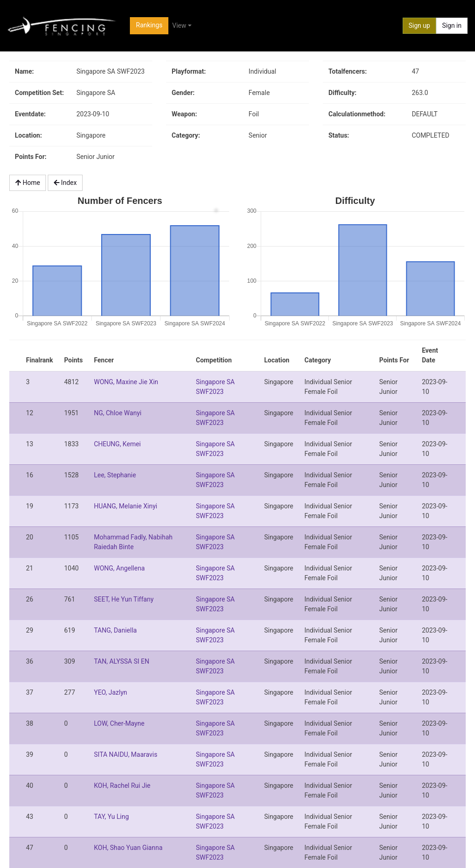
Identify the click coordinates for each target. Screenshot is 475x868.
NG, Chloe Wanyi (117, 413)
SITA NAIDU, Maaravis (125, 754)
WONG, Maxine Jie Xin (126, 382)
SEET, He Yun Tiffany (124, 599)
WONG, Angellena (119, 568)
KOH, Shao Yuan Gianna (128, 848)
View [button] (179, 25)
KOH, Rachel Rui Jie (122, 786)
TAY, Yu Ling (111, 817)
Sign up (419, 25)
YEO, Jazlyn (110, 692)
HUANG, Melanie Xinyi (125, 506)
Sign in (452, 25)
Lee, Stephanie (115, 475)
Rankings (149, 25)
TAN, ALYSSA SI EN (121, 661)
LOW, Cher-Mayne (119, 723)
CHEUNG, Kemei (117, 444)
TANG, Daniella (115, 630)
